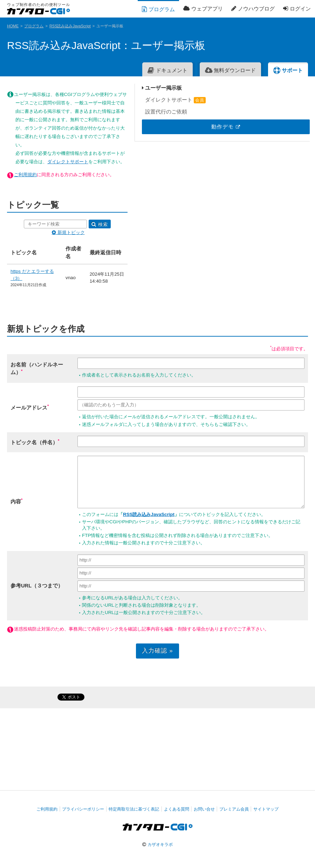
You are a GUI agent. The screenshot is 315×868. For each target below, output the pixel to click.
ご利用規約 (25, 149)
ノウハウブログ (253, 9)
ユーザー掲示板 (266, 88)
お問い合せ (204, 797)
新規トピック (167, 198)
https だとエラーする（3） (38, 231)
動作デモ (278, 127)
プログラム (158, 9)
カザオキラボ (160, 832)
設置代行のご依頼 (269, 112)
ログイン (297, 9)
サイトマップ (266, 797)
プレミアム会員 (234, 797)
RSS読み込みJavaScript (70, 26)
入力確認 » (119, 638)
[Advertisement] (274, 254)
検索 (137, 199)
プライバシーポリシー (83, 797)
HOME (13, 26)
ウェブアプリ (203, 9)
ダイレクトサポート (278, 100)
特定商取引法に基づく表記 (134, 797)
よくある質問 (177, 797)
